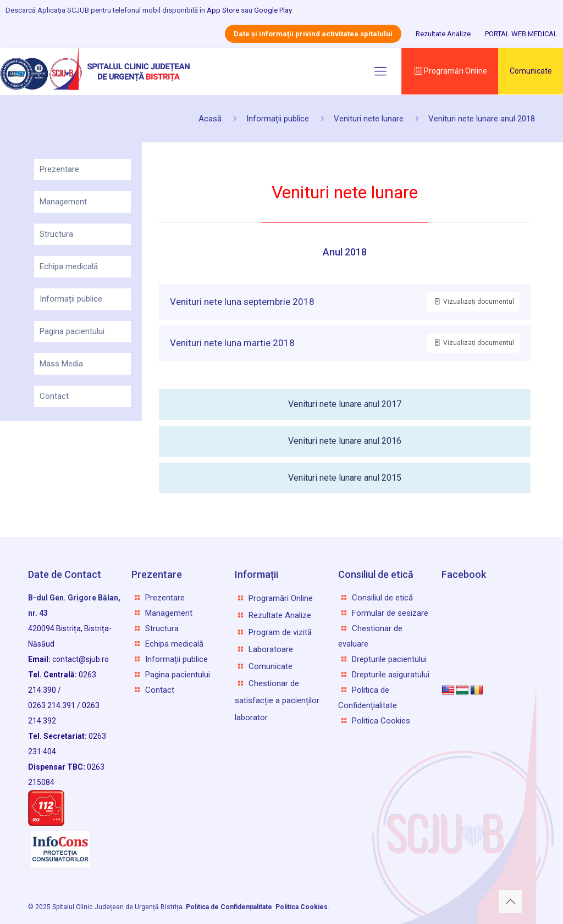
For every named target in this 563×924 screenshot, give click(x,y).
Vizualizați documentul (473, 302)
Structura (56, 234)
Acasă (210, 119)
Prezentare (59, 169)
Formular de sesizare (390, 613)
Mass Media (61, 364)
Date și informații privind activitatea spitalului (313, 34)
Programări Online (450, 71)
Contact (54, 396)
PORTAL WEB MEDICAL (521, 34)
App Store (223, 10)
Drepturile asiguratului (391, 675)
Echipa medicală (69, 266)
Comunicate (531, 71)
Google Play (273, 10)
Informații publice (278, 119)
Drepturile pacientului (389, 659)
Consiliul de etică (382, 598)
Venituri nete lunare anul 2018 (482, 119)
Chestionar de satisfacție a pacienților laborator (277, 700)
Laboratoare (271, 649)
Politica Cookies (381, 721)
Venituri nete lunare (369, 119)
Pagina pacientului (72, 331)
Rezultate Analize (443, 34)
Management (63, 202)
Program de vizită (280, 632)
